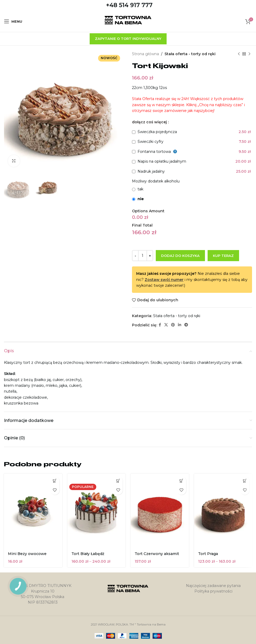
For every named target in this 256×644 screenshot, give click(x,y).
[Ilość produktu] (143, 256)
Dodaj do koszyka (180, 256)
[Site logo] (128, 21)
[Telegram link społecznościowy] (186, 325)
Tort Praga (208, 554)
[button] (55, 481)
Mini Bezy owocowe (27, 554)
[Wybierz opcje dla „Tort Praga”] (245, 481)
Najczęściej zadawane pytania (213, 586)
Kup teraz (223, 256)
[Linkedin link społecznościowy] (180, 325)
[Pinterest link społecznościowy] (173, 325)
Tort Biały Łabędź (88, 554)
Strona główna (145, 54)
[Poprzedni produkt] (239, 54)
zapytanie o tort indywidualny (128, 39)
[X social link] (166, 325)
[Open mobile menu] (13, 21)
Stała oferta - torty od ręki (190, 54)
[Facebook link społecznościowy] (160, 325)
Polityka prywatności (213, 591)
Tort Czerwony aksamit (157, 554)
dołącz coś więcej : (150, 122)
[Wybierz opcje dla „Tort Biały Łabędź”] (118, 481)
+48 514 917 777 (129, 5)
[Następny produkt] (249, 54)
